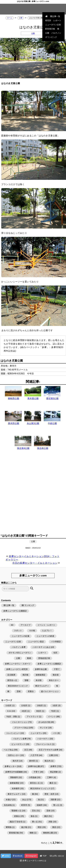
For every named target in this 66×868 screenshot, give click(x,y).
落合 (33, 816)
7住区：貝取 (12, 717)
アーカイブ (25, 625)
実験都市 (14, 777)
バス (55, 733)
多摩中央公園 (41, 669)
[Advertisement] (33, 495)
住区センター (14, 755)
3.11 (9, 711)
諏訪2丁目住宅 (16, 822)
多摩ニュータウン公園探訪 (15, 611)
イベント (52, 717)
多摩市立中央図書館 (14, 772)
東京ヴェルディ (42, 686)
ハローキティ (43, 739)
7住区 (53, 711)
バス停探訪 (56, 642)
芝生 (34, 811)
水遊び (9, 800)
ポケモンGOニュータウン (20, 653)
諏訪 (46, 816)
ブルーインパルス (44, 744)
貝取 (50, 822)
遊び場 (24, 827)
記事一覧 (55, 16)
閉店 (40, 827)
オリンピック (51, 37)
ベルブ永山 (9, 750)
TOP (43, 856)
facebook (18, 856)
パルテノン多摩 (19, 647)
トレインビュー (13, 733)
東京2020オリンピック (18, 686)
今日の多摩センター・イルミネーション (35, 563)
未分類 (39, 680)
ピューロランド (18, 744)
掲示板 (25, 675)
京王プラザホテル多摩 (48, 750)
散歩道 (56, 675)
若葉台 (31, 691)
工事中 (50, 777)
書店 (51, 783)
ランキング (28, 605)
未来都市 (16, 788)
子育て (57, 669)
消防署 (53, 800)
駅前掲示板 (50, 29)
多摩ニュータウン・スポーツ (18, 664)
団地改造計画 (44, 658)
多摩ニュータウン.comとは (33, 861)
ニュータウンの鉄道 (45, 636)
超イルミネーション (50, 691)
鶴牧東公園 (48, 833)
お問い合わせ (57, 856)
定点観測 (11, 675)
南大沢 (16, 761)
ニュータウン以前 (53, 25)
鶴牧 (32, 833)
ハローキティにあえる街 (43, 647)
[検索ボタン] (32, 588)
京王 (26, 750)
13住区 (40, 705)
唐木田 (32, 761)
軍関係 (9, 827)
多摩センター (10, 766)
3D (12, 625)
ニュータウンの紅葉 (21, 636)
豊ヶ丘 (35, 822)
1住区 (55, 705)
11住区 (9, 705)
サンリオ (44, 728)
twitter (6, 856)
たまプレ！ (47, 630)
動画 (29, 658)
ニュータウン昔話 (36, 642)
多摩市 (53, 766)
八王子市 (34, 755)
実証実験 (54, 772)
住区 (55, 653)
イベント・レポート (46, 625)
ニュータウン (36, 733)
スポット (18, 630)
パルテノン (56, 33)
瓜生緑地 (8, 805)
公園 (47, 33)
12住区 (24, 705)
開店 (54, 827)
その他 (32, 630)
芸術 (19, 691)
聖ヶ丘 (56, 805)
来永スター (54, 680)
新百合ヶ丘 (12, 680)
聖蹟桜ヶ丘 (16, 811)
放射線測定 (41, 675)
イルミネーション (20, 722)
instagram (31, 856)
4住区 (24, 711)
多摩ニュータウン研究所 (17, 669)
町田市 (24, 805)
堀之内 (47, 761)
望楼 (26, 680)
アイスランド (33, 717)
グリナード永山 (21, 728)
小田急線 (33, 777)
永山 (24, 800)
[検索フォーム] (16, 589)
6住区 (39, 711)
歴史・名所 (49, 794)
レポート (57, 20)
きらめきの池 (44, 722)
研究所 (48, 20)
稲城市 (40, 805)
